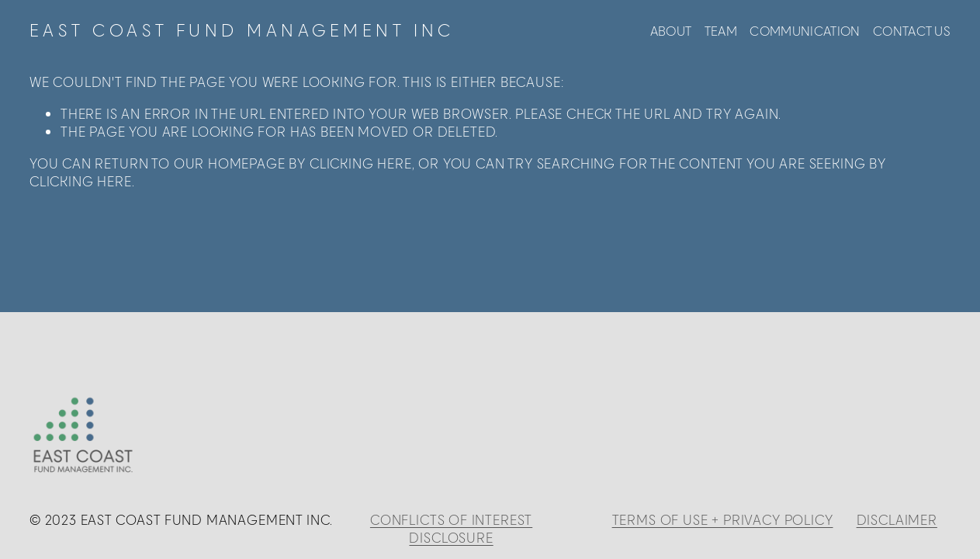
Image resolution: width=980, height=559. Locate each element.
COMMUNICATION (805, 31)
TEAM (721, 31)
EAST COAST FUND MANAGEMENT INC (242, 30)
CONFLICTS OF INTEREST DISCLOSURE (451, 529)
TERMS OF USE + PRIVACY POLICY (723, 520)
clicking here (361, 163)
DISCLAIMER (897, 520)
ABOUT (671, 31)
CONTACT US (912, 31)
